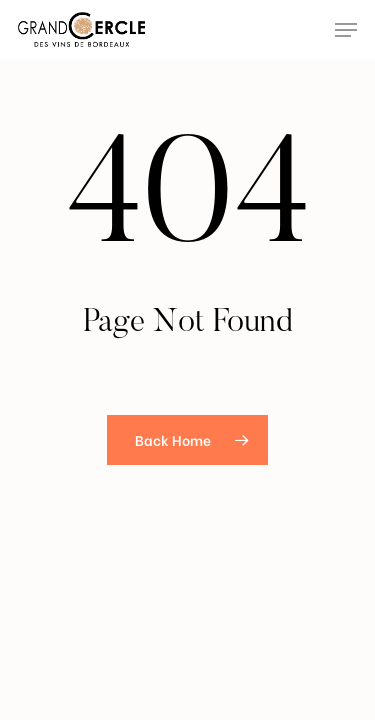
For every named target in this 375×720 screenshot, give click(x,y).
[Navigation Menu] (346, 30)
